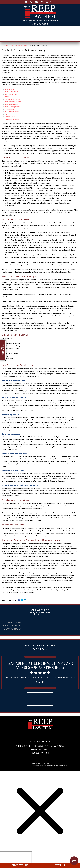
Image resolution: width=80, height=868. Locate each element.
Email (37, 2)
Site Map (46, 742)
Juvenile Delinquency (13, 99)
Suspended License (12, 112)
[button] (34, 699)
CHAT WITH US (20, 865)
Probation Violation (12, 104)
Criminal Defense (12, 622)
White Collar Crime (12, 119)
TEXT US (60, 865)
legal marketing (48, 765)
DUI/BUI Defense (12, 92)
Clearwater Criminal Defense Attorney (15, 45)
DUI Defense (10, 89)
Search (42, 2)
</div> (16, 859)
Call (31, 2)
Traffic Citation (11, 117)
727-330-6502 (40, 24)
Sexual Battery (10, 109)
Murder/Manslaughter (13, 102)
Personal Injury (12, 629)
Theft (7, 114)
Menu (52, 2)
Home (26, 2)
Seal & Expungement (12, 107)
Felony (8, 97)
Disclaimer (35, 742)
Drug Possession (11, 94)
